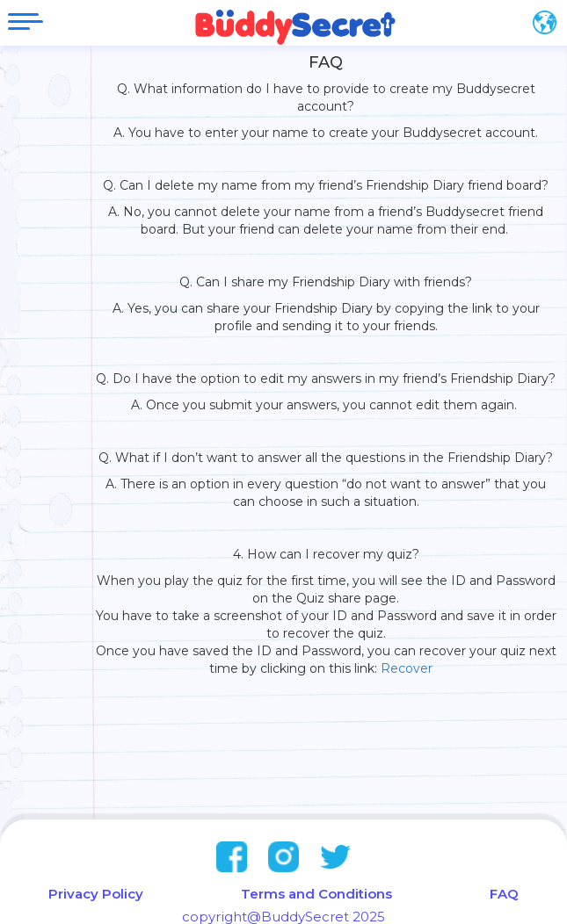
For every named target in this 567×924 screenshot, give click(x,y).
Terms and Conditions (316, 894)
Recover (412, 668)
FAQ (504, 894)
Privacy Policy (96, 894)
